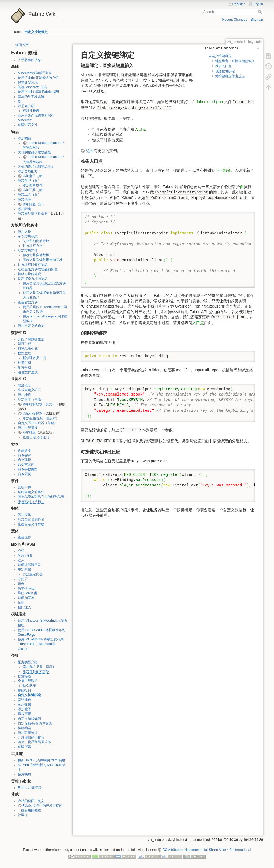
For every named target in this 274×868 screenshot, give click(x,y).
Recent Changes (235, 20)
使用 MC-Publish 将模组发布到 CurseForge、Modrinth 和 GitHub (41, 644)
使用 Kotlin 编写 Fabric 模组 (39, 92)
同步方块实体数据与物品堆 (43, 260)
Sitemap (257, 20)
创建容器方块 (28, 302)
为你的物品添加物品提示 (36, 167)
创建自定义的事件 (31, 492)
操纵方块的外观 (29, 274)
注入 (21, 560)
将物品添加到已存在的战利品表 (41, 497)
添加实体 (24, 515)
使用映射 (24, 774)
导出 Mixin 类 (28, 593)
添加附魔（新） (34, 204)
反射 (21, 602)
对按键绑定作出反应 (230, 76)
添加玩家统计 (28, 733)
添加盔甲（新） (34, 176)
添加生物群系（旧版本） (41, 418)
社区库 (23, 815)
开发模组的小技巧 (31, 737)
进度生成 (24, 344)
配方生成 (24, 367)
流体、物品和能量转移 (34, 742)
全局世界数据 (28, 681)
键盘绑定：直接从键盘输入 (235, 61)
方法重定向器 (33, 574)
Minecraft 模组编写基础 (35, 73)
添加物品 (24, 138)
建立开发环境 (28, 82)
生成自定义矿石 (29, 390)
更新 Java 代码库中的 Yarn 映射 (42, 760)
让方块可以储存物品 (33, 265)
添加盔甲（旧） (29, 181)
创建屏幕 (24, 747)
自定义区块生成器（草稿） (38, 423)
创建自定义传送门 (36, 437)
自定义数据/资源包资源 (35, 723)
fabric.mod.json (210, 102)
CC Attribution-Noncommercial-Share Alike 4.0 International (207, 850)
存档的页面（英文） (33, 801)
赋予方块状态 (28, 236)
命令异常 (24, 455)
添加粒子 (24, 709)
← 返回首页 (20, 45)
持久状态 (29, 686)
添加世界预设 (28, 428)
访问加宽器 (26, 598)
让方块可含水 (33, 246)
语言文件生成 (28, 372)
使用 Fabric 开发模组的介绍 (38, 78)
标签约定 (24, 728)
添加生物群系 (32, 414)
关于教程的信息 (29, 60)
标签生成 (24, 363)
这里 (90, 151)
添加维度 (29, 432)
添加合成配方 (28, 171)
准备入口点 (223, 66)
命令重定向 (26, 465)
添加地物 (24, 395)
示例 (21, 584)
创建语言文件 (28, 125)
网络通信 (24, 700)
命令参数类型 (28, 469)
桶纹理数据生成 (34, 358)
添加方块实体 (28, 250)
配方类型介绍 (28, 662)
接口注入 (24, 607)
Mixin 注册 (26, 555)
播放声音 (24, 714)
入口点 (140, 129)
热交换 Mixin (27, 588)
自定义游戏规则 (29, 719)
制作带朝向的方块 (36, 241)
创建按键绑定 (225, 71)
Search (260, 12)
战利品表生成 (28, 349)
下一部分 (223, 170)
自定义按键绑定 (36, 32)
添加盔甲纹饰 (33, 185)
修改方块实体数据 (36, 255)
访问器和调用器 (29, 565)
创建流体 (24, 537)
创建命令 (24, 450)
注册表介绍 (26, 106)
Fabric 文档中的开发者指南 (43, 806)
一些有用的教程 (29, 810)
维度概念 (24, 385)
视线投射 (24, 690)
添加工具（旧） (29, 195)
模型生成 (24, 353)
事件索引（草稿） (31, 501)
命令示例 (24, 474)
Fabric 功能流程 (30, 788)
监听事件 (24, 487)
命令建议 (24, 460)
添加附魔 (24, 209)
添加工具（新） (34, 190)
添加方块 (24, 232)
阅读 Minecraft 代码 (32, 87)
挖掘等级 (24, 676)
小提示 (23, 579)
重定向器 (24, 570)
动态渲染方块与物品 (33, 279)
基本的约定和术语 (31, 97)
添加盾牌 (24, 200)
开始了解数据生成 (31, 339)
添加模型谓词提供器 (33, 214)
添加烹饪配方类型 (36, 671)
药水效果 (24, 704)
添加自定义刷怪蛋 (31, 519)
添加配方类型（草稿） (39, 667)
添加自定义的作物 (31, 326)
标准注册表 (31, 111)
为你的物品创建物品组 (34, 152)
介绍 (21, 551)
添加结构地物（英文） (39, 404)
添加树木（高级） (31, 399)
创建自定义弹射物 (31, 524)
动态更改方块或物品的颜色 (38, 269)
